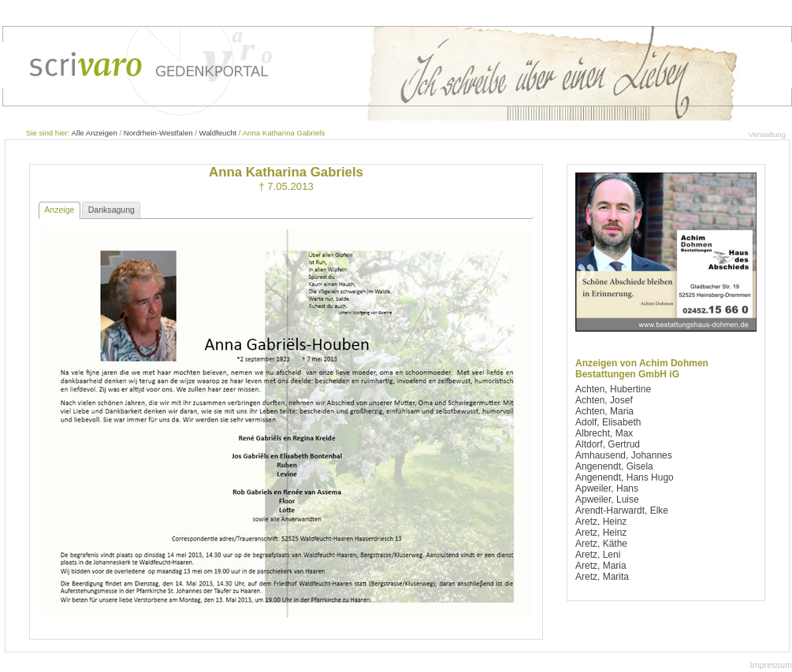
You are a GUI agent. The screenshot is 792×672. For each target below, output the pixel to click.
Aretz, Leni (598, 555)
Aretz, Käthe (601, 544)
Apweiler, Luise (607, 499)
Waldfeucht (218, 133)
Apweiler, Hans (607, 488)
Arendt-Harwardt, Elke (622, 510)
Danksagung (112, 210)
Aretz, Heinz (601, 522)
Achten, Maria (604, 411)
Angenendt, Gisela (614, 466)
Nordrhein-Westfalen (158, 133)
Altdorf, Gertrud (608, 444)
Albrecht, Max (604, 433)
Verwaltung (767, 134)
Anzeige (59, 210)
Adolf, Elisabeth (608, 422)
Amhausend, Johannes (624, 455)
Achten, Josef (604, 400)
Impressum (771, 665)
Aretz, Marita (602, 577)
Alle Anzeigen (95, 133)
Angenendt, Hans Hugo (625, 477)
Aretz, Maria (601, 566)
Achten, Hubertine (613, 389)
